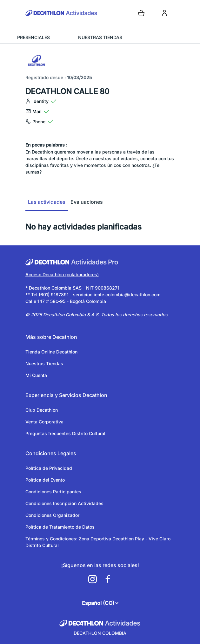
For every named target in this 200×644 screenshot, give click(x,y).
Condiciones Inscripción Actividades (64, 503)
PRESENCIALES (33, 37)
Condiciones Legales (51, 453)
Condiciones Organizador (52, 515)
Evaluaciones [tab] (87, 202)
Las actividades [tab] (47, 202)
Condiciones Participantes (53, 492)
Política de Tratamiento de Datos (60, 527)
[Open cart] (141, 13)
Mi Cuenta (36, 375)
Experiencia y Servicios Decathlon (66, 395)
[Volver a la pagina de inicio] (61, 13)
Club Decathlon (42, 410)
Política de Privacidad (49, 468)
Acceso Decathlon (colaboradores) (62, 274)
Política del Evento (45, 480)
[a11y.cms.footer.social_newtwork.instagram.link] (92, 579)
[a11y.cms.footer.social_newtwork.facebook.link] (108, 579)
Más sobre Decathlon (51, 337)
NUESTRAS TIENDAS (100, 37)
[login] (164, 13)
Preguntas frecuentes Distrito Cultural (65, 433)
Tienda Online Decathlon (51, 352)
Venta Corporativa (44, 422)
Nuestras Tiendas (44, 363)
